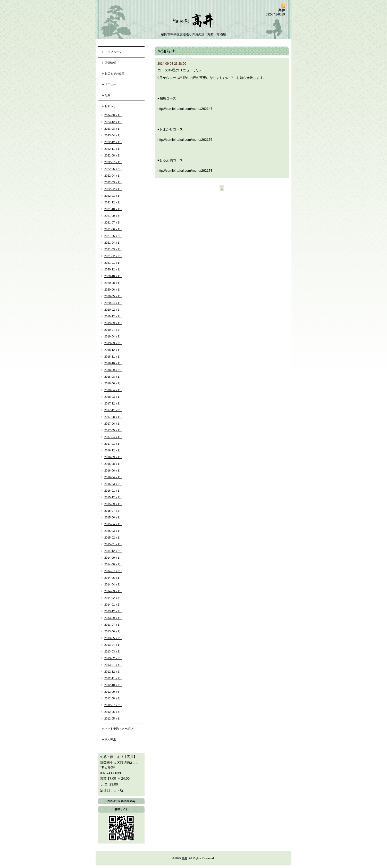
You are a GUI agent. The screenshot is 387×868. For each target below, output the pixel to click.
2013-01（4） (113, 665)
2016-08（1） (113, 464)
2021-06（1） (113, 229)
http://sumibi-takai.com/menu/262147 (185, 109)
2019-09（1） (113, 323)
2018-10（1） (113, 363)
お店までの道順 (115, 73)
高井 (184, 858)
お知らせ (110, 106)
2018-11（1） (113, 357)
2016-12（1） (113, 450)
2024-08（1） (113, 115)
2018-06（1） (113, 383)
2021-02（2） (113, 256)
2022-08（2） (113, 155)
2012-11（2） (113, 678)
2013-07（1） (113, 625)
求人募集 (110, 739)
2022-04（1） (113, 176)
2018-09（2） (113, 370)
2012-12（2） (113, 672)
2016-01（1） (113, 491)
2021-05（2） (113, 236)
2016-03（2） (113, 484)
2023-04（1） (113, 135)
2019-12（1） (113, 316)
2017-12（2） (113, 403)
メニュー (110, 84)
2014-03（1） (113, 591)
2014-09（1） (113, 558)
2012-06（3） (113, 712)
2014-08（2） (113, 564)
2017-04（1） (113, 437)
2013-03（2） (113, 651)
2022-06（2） (113, 169)
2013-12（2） (113, 611)
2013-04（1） (113, 645)
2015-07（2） (113, 511)
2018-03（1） (113, 397)
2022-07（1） (113, 162)
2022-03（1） (113, 182)
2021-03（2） (113, 249)
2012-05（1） (113, 718)
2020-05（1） (113, 296)
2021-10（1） (113, 209)
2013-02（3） (113, 658)
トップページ (113, 52)
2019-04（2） (113, 336)
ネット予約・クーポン (119, 729)
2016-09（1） (113, 457)
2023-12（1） (113, 122)
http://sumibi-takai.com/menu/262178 (185, 171)
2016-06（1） (113, 470)
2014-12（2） (113, 551)
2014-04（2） (113, 584)
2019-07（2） (113, 330)
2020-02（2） (113, 310)
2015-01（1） (113, 544)
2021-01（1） (113, 263)
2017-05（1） (113, 430)
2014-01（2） (113, 605)
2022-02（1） (113, 189)
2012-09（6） (113, 692)
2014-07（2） (113, 571)
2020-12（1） (113, 269)
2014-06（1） (113, 578)
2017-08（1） (113, 417)
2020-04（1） (113, 303)
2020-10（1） (113, 276)
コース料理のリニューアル (179, 70)
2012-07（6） (113, 705)
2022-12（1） (113, 142)
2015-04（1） (113, 524)
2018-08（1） (113, 377)
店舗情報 (110, 63)
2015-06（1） (113, 517)
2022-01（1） (113, 196)
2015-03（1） (113, 531)
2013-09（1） (113, 618)
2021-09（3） (113, 216)
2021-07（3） (113, 222)
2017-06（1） (113, 424)
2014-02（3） (113, 598)
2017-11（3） (113, 410)
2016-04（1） (113, 477)
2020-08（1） (113, 283)
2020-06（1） (113, 290)
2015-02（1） (113, 538)
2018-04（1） (113, 390)
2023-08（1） (113, 129)
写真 (107, 95)
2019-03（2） (113, 343)
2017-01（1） (113, 444)
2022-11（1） (113, 149)
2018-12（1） (113, 350)
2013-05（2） (113, 638)
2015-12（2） (113, 497)
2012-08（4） (113, 698)
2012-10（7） (113, 685)
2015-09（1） (113, 504)
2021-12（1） (113, 202)
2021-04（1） (113, 243)
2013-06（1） (113, 631)
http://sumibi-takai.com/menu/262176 (185, 140)
